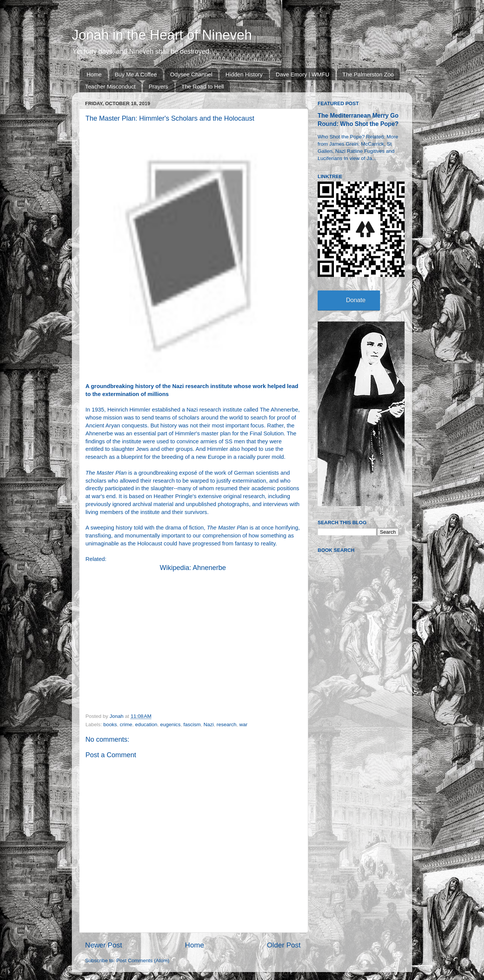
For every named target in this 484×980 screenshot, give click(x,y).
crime (126, 725)
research (227, 725)
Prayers (158, 86)
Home (94, 74)
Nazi (209, 725)
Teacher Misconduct (110, 86)
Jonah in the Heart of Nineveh (162, 35)
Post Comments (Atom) (143, 961)
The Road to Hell (203, 86)
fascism (192, 725)
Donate (356, 300)
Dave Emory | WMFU (302, 74)
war (244, 725)
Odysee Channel (191, 74)
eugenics (170, 725)
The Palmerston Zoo (368, 74)
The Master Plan (106, 473)
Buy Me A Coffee (136, 74)
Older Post (284, 945)
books (110, 725)
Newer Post (104, 945)
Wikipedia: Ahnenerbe (193, 568)
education (146, 725)
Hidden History (244, 74)
